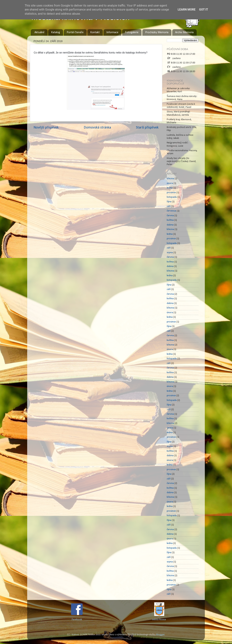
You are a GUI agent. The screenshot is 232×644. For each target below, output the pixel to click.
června (170, 216)
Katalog (56, 32)
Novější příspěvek (46, 128)
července (171, 211)
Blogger (160, 635)
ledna (170, 188)
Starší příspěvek (147, 128)
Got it (203, 10)
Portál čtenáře (75, 32)
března (170, 179)
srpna (170, 253)
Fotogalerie (132, 32)
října (169, 202)
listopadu (172, 197)
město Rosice (159, 620)
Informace (112, 32)
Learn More (187, 10)
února (170, 183)
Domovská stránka (97, 128)
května (170, 220)
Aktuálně (39, 32)
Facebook (77, 620)
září (169, 206)
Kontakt (95, 32)
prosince (171, 193)
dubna (170, 225)
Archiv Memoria (184, 32)
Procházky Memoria (157, 32)
